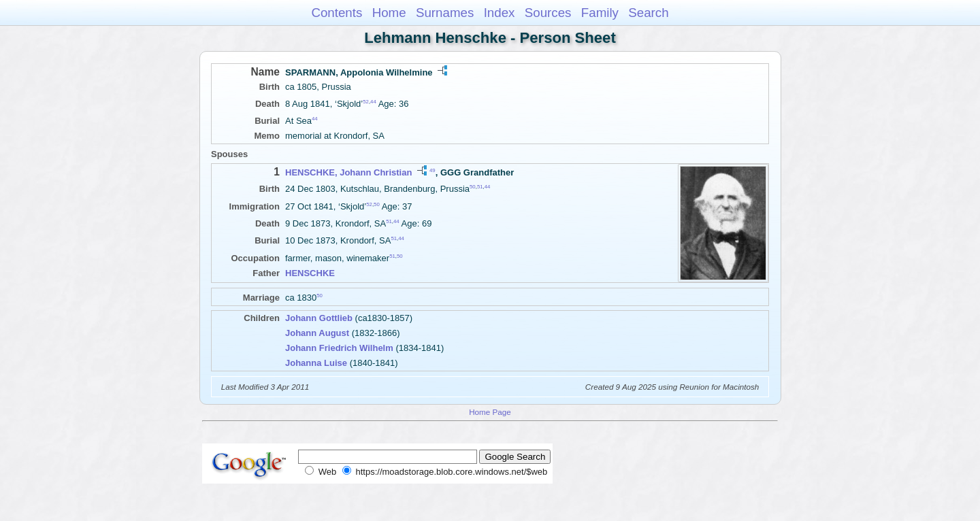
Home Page (490, 412)
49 (432, 170)
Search (648, 13)
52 (366, 102)
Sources (548, 13)
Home (389, 13)
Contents (337, 13)
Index (500, 13)
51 (480, 187)
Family (600, 13)
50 (473, 187)
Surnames (445, 13)
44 (373, 102)
